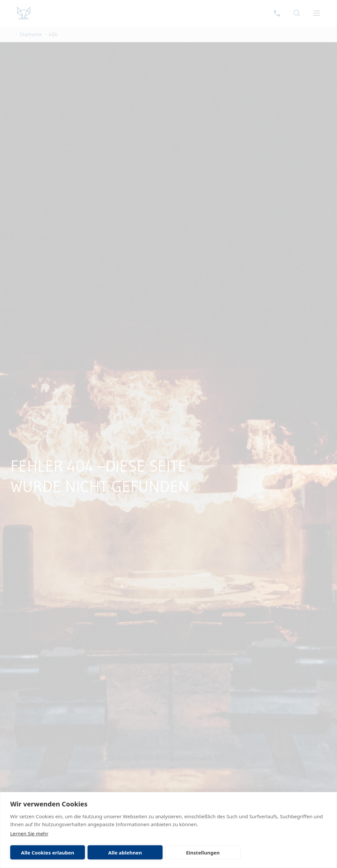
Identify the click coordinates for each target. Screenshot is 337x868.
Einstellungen (203, 853)
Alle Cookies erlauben (48, 853)
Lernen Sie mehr (29, 833)
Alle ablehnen (125, 853)
